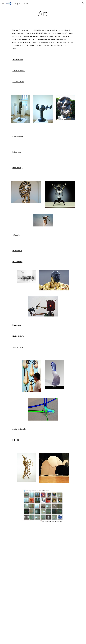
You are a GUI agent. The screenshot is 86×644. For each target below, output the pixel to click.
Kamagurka (17, 325)
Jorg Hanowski (18, 347)
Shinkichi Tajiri (18, 60)
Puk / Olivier (17, 440)
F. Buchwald (17, 152)
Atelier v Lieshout (19, 71)
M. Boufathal (17, 251)
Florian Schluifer (18, 336)
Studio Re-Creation (19, 429)
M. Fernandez (17, 262)
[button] (3, 3)
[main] (43, 13)
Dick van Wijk (17, 168)
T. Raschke (16, 235)
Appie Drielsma (18, 82)
